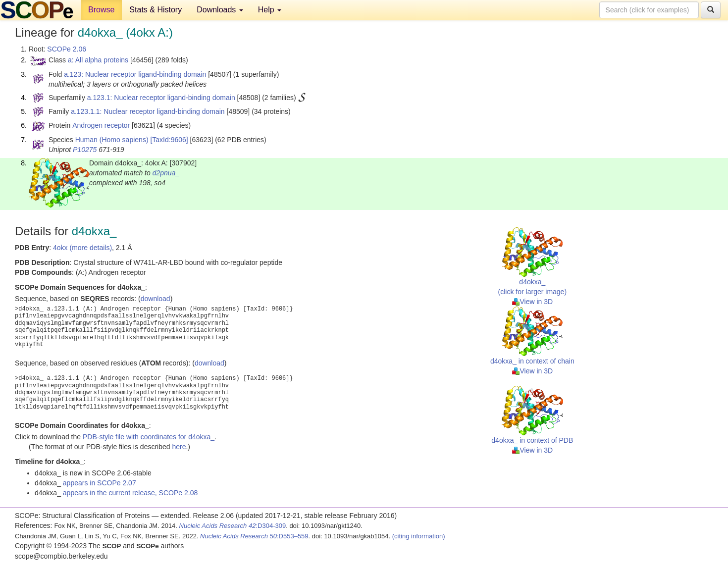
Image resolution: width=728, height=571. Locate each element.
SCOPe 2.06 (67, 49)
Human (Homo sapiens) (112, 140)
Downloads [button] (220, 10)
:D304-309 (233, 526)
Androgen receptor (101, 125)
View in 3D (533, 302)
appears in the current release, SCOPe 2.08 (130, 493)
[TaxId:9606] (169, 140)
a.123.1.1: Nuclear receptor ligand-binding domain (148, 111)
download (156, 299)
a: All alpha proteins (98, 60)
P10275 (85, 150)
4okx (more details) (82, 248)
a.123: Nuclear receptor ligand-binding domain (135, 74)
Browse (101, 10)
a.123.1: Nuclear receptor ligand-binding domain (161, 98)
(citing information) (419, 536)
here (179, 447)
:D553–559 (254, 536)
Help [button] (270, 10)
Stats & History (156, 10)
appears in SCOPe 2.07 (100, 483)
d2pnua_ (166, 173)
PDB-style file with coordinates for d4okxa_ (149, 437)
